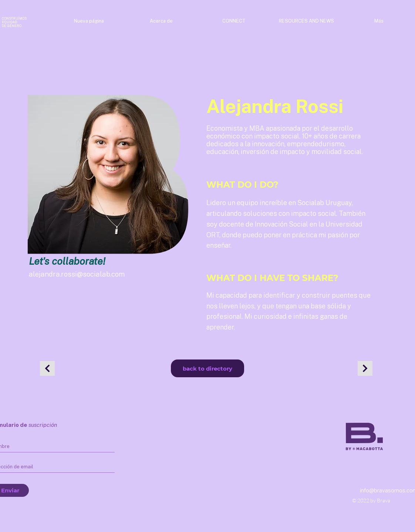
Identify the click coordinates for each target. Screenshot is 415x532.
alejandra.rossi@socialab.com (77, 274)
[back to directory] (207, 368)
